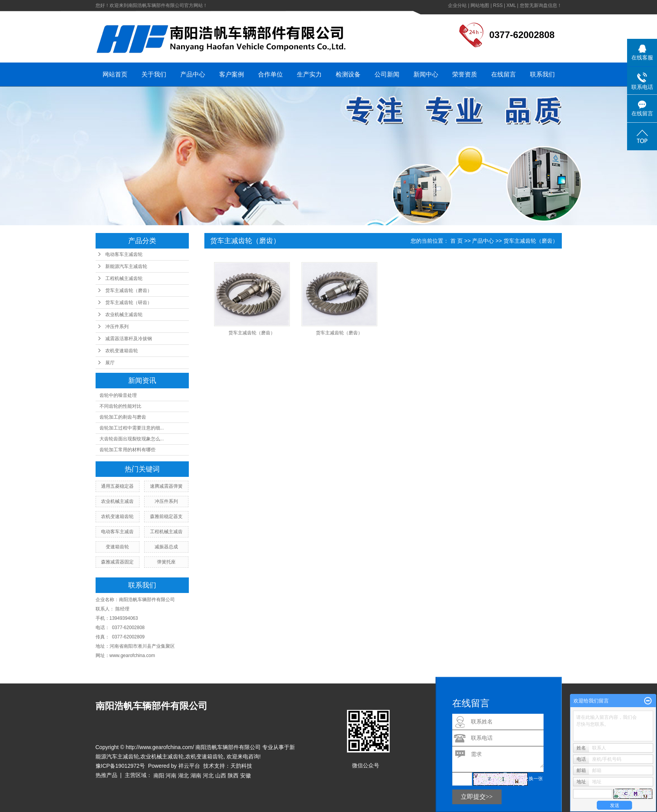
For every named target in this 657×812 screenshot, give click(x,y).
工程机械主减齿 (166, 532)
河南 (171, 775)
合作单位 (270, 74)
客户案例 (232, 74)
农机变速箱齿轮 (122, 351)
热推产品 (106, 775)
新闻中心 (426, 74)
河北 (208, 775)
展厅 (110, 363)
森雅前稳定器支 (166, 516)
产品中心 (193, 74)
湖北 (183, 775)
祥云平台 (189, 766)
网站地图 (480, 5)
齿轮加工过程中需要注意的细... (132, 428)
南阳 (159, 775)
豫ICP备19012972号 (120, 766)
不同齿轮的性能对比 (120, 406)
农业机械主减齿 (117, 501)
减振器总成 (166, 547)
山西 (221, 775)
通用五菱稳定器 (117, 486)
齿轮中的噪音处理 (118, 395)
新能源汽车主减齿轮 (126, 266)
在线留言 (504, 74)
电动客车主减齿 (117, 532)
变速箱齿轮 (117, 547)
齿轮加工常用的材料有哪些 (127, 450)
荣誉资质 (465, 74)
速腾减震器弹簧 (166, 486)
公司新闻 (387, 74)
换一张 (536, 779)
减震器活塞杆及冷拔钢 (129, 339)
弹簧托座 (166, 562)
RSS (498, 5)
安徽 (246, 775)
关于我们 (154, 74)
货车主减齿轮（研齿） (129, 303)
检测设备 (348, 74)
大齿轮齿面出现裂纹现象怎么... (132, 439)
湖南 (196, 775)
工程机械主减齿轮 (124, 278)
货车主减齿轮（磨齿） (129, 290)
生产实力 (309, 74)
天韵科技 (241, 766)
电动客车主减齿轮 (124, 254)
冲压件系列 (117, 327)
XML (511, 5)
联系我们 (542, 74)
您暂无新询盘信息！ (541, 5)
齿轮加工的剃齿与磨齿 (123, 417)
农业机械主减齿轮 (124, 315)
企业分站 (457, 5)
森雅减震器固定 (117, 562)
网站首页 (115, 74)
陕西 (233, 775)
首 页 (457, 241)
